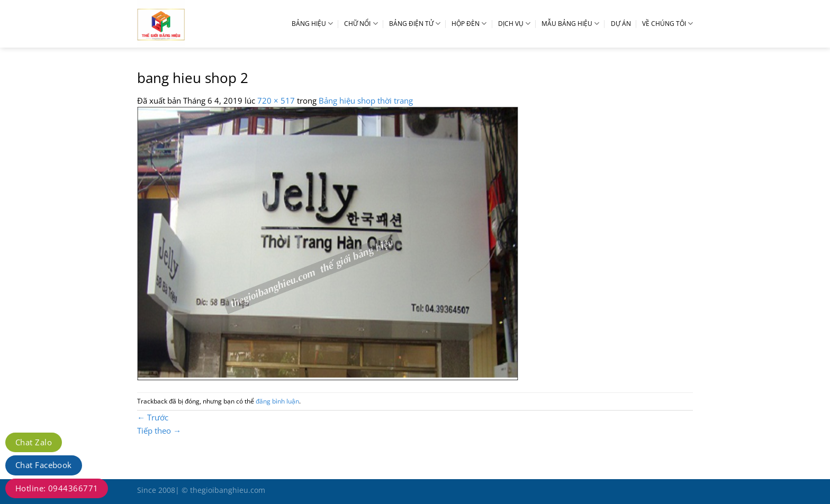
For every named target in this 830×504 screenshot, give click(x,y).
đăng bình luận (277, 401)
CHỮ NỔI (361, 24)
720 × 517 (276, 100)
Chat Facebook (44, 465)
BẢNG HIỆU (312, 24)
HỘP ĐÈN (469, 24)
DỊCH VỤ (514, 24)
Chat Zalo (34, 442)
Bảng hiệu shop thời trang (366, 100)
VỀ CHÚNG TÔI (667, 24)
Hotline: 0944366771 (57, 488)
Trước (153, 417)
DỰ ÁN (621, 24)
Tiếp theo (159, 430)
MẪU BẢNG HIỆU (570, 24)
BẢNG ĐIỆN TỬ (415, 24)
